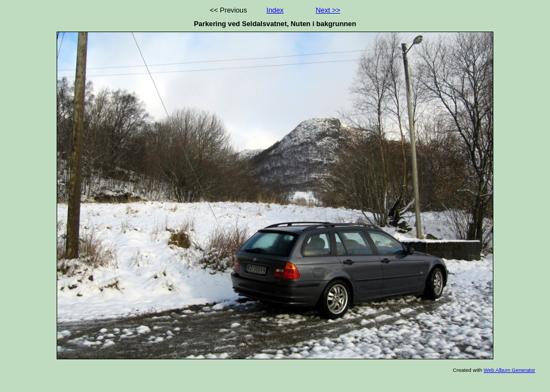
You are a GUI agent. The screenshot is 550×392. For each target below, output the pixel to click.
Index (275, 10)
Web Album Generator (509, 370)
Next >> (328, 10)
